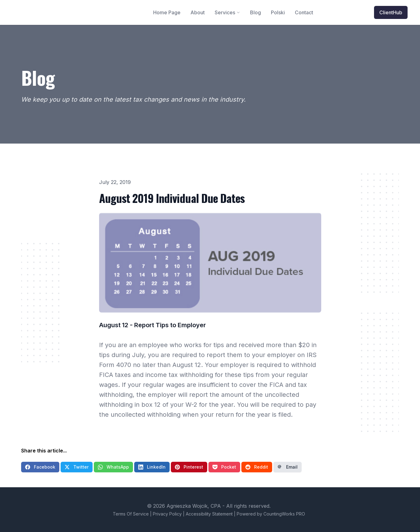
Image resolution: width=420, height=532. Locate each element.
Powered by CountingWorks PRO (271, 514)
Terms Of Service (131, 514)
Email (288, 467)
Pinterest (189, 467)
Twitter (77, 467)
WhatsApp (113, 467)
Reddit (257, 467)
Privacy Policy (167, 514)
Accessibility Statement (209, 514)
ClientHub (391, 12)
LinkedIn (152, 467)
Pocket (224, 467)
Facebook (40, 467)
